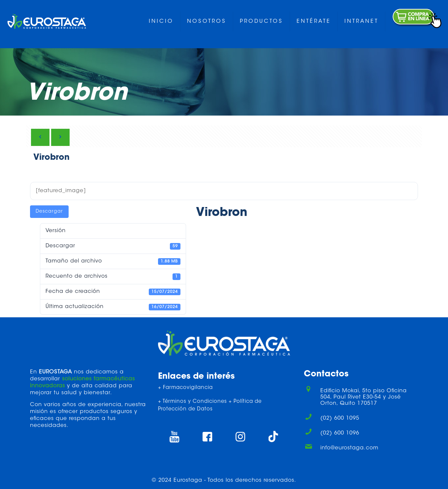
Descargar (49, 212)
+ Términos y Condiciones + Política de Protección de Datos (210, 405)
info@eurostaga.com (349, 448)
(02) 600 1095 (340, 418)
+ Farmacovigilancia (185, 388)
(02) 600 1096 (340, 433)
